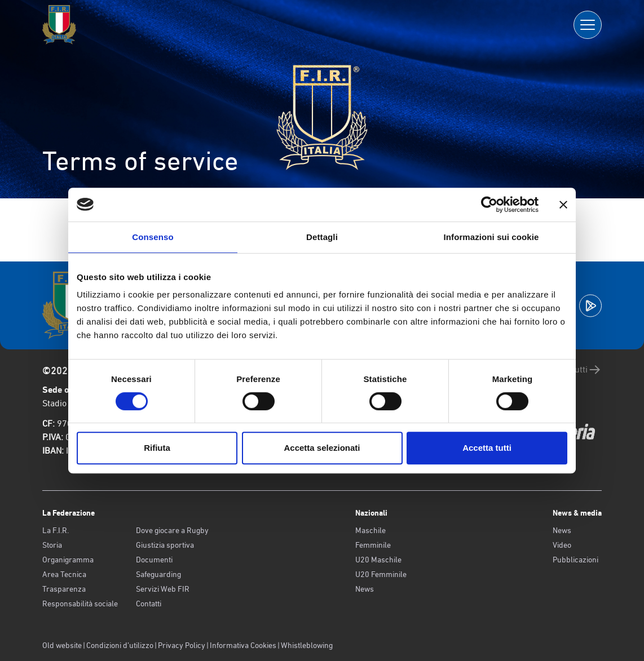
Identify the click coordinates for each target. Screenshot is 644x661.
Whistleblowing (307, 645)
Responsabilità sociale (80, 604)
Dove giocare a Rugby (172, 530)
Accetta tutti (487, 448)
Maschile (370, 530)
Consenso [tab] (153, 237)
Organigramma (68, 560)
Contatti (149, 604)
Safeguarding (158, 574)
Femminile (373, 545)
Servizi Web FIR (163, 589)
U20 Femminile (381, 574)
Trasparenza (64, 589)
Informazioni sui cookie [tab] (491, 237)
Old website (62, 645)
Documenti (154, 560)
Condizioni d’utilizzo (120, 645)
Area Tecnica (64, 574)
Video (562, 545)
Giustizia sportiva (165, 545)
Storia (52, 545)
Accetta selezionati (322, 448)
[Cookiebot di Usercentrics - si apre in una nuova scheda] (489, 205)
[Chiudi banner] (563, 205)
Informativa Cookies (243, 645)
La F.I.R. (56, 530)
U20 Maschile (378, 560)
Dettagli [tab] (322, 237)
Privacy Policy (182, 645)
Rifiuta (157, 448)
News (365, 589)
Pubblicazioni (575, 560)
